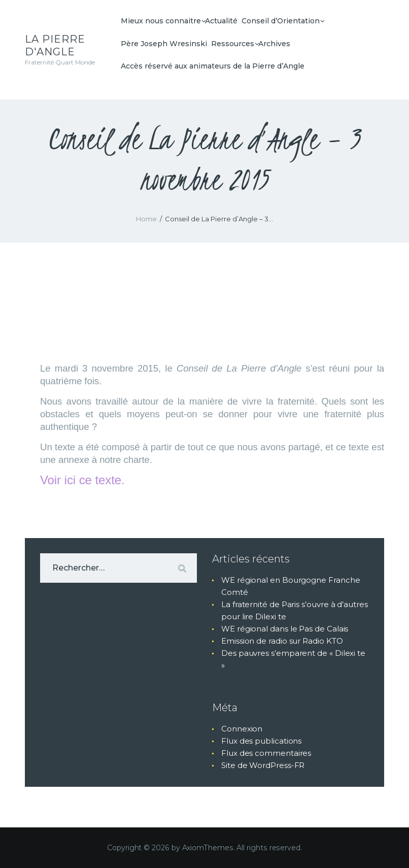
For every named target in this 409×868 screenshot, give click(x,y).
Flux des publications (261, 741)
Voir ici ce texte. (82, 480)
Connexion (242, 729)
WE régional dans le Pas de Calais (285, 629)
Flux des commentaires (266, 753)
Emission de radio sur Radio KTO (282, 641)
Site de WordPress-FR (263, 765)
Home (146, 219)
